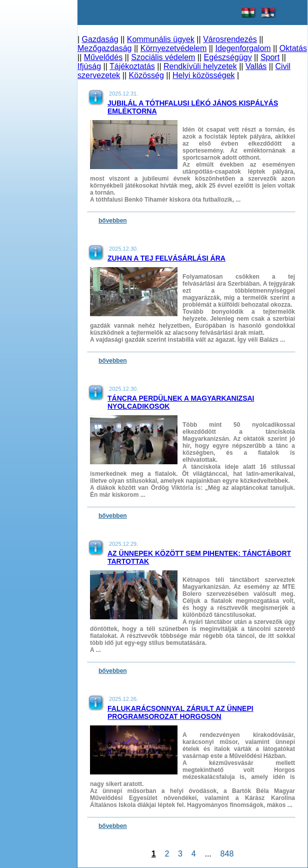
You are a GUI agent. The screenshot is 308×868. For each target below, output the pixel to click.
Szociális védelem (163, 57)
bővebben (113, 221)
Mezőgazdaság (105, 48)
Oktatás (293, 48)
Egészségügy (228, 57)
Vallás (256, 66)
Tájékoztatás (132, 66)
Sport (270, 57)
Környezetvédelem (174, 48)
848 (227, 854)
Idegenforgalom (243, 48)
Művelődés (103, 57)
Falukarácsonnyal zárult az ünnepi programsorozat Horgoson (180, 712)
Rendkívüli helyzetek (200, 66)
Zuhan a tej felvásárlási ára (166, 258)
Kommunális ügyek (161, 39)
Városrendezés (230, 39)
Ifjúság (89, 66)
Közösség (146, 75)
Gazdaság (100, 39)
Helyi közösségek (204, 75)
